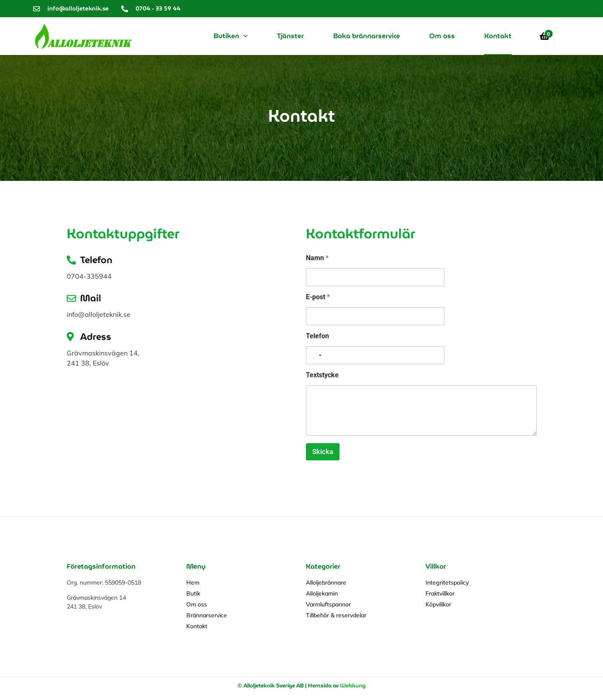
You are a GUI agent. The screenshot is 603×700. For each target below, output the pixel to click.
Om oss (442, 36)
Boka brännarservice (367, 36)
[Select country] (315, 355)
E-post (318, 297)
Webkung (353, 686)
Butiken (231, 36)
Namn (317, 258)
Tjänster (290, 36)
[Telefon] (375, 355)
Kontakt (498, 36)
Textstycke (322, 375)
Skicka (323, 452)
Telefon (317, 336)
